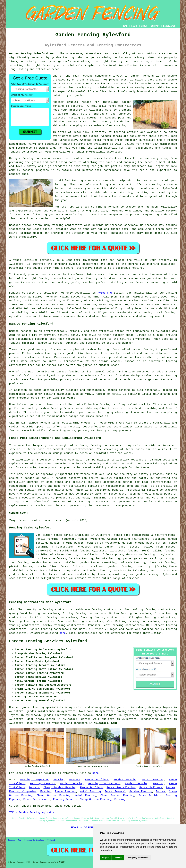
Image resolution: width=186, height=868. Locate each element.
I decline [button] (118, 858)
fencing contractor (70, 460)
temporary (69, 539)
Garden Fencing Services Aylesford (48, 641)
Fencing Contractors (104, 784)
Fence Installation (121, 788)
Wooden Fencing (125, 780)
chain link (47, 566)
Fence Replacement (37, 799)
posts (150, 543)
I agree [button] (105, 858)
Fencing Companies (34, 780)
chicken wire (45, 559)
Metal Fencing (153, 780)
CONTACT (155, 26)
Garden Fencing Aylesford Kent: (33, 54)
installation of (92, 555)
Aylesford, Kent (106, 723)
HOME (125, 26)
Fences (171, 788)
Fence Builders (97, 780)
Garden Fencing (137, 784)
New (20, 840)
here (63, 633)
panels (69, 535)
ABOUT (144, 26)
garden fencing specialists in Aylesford (53, 707)
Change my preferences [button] (138, 858)
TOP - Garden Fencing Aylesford (33, 812)
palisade (126, 563)
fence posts (52, 563)
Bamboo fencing (20, 331)
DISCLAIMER (169, 26)
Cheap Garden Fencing (60, 788)
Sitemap (11, 840)
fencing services (113, 570)
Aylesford (105, 293)
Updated (51, 840)
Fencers (75, 780)
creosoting (108, 563)
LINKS (134, 26)
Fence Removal (66, 791)
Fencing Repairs (42, 784)
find (20, 610)
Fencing (59, 780)
